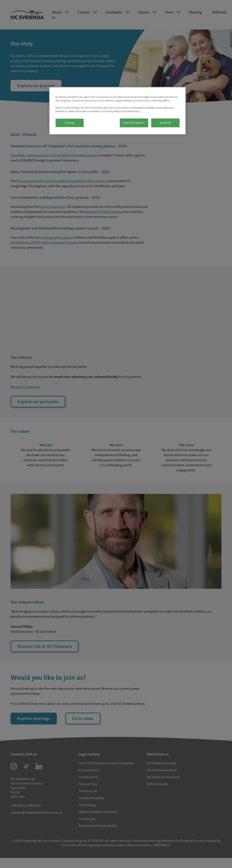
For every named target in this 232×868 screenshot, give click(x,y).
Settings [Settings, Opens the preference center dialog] (70, 123)
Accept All (165, 123)
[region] (117, 111)
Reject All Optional (134, 123)
